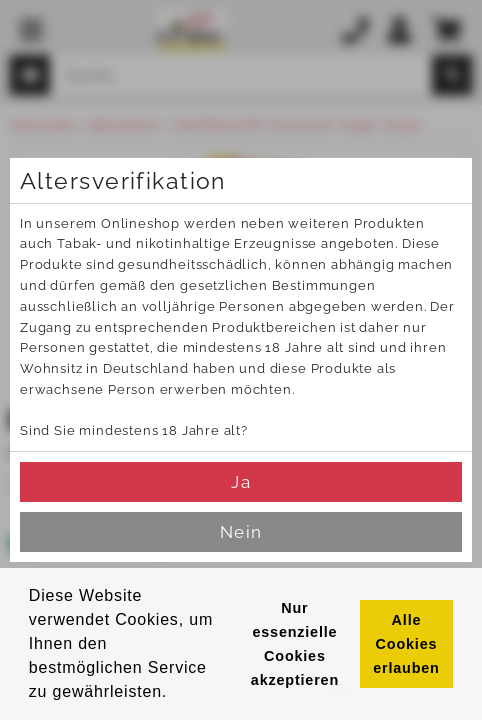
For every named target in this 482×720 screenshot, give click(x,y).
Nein (240, 532)
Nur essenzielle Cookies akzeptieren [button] (295, 644)
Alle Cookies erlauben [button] (406, 644)
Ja (240, 482)
